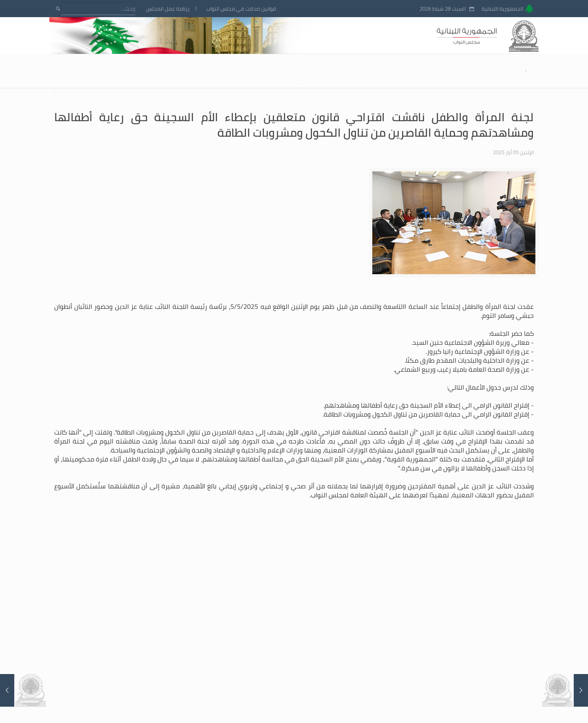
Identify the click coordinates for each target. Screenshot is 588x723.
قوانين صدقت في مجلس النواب (241, 9)
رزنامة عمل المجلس (168, 9)
